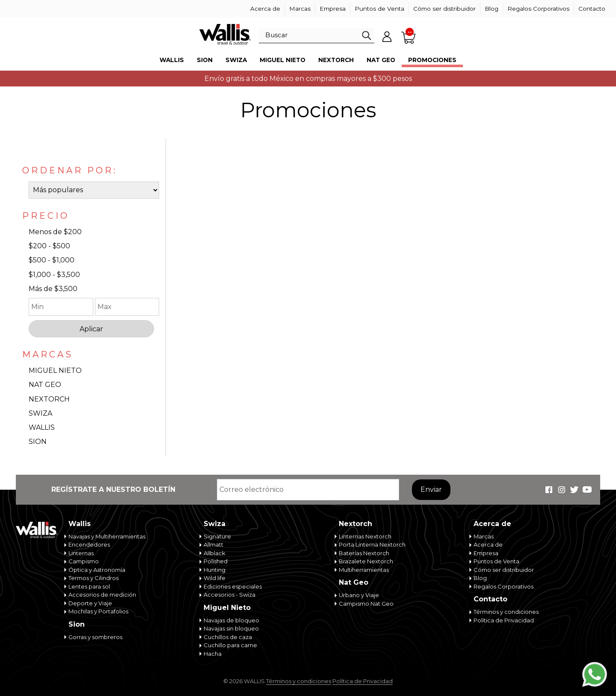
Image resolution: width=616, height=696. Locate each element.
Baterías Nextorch (364, 553)
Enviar (431, 489)
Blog (492, 9)
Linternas (81, 553)
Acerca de (265, 9)
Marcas (300, 9)
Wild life (215, 578)
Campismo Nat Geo (366, 604)
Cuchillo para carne (230, 645)
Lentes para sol (89, 586)
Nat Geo (381, 60)
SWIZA (40, 413)
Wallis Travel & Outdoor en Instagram (562, 490)
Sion (205, 60)
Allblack (215, 553)
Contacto (592, 9)
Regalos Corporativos (538, 9)
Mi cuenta (387, 36)
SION (38, 442)
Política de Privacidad (504, 620)
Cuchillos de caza (228, 637)
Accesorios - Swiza (230, 595)
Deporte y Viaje (90, 603)
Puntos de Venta (379, 9)
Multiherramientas (364, 570)
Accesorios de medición (102, 595)
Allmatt (213, 544)
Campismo (84, 561)
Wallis (172, 60)
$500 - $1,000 (52, 260)
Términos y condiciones (506, 612)
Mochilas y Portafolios (98, 611)
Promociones (432, 60)
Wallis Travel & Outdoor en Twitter (575, 490)
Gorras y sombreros (95, 637)
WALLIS (42, 427)
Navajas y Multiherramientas (107, 536)
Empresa (333, 9)
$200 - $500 (49, 246)
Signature (217, 536)
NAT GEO (45, 385)
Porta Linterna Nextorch (372, 544)
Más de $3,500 (53, 289)
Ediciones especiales (233, 586)
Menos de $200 (55, 232)
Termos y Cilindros (93, 578)
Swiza (236, 60)
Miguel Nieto (283, 60)
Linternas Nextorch (365, 536)
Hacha (213, 654)
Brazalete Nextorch (366, 561)
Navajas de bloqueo (231, 620)
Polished (216, 561)
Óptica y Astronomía (97, 570)
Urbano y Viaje (359, 595)
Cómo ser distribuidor (444, 9)
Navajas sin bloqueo (231, 628)
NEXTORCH (49, 399)
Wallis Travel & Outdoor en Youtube (587, 490)
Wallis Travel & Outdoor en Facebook (549, 490)
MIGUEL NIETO (55, 370)
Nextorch (336, 60)
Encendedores (89, 544)
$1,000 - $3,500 (54, 275)
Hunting (215, 570)
